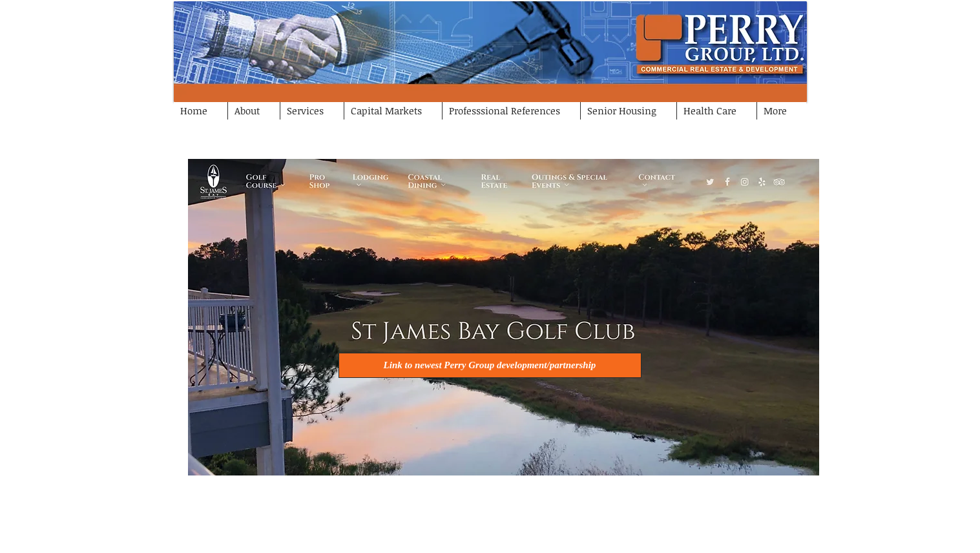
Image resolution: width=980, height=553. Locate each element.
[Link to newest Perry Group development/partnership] (490, 365)
